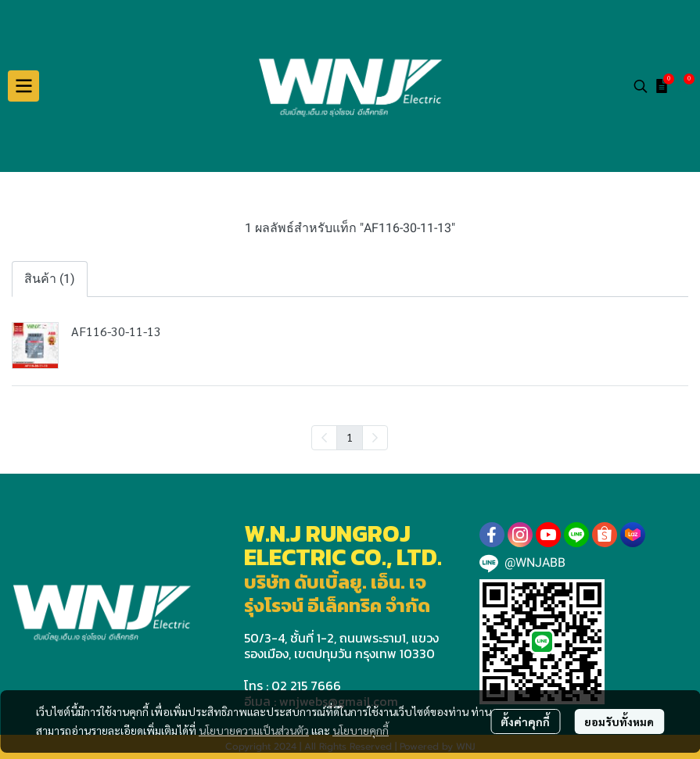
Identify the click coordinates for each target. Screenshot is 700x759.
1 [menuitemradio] (350, 437)
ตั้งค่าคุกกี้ (525, 721)
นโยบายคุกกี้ (361, 730)
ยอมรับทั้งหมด (619, 721)
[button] (641, 86)
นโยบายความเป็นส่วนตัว (254, 730)
